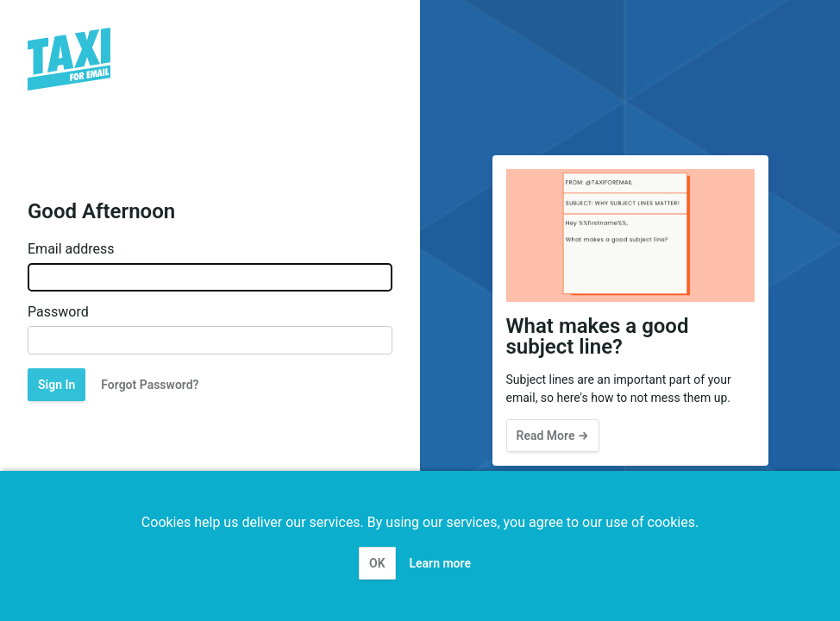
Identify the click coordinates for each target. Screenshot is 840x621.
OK (377, 563)
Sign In (56, 385)
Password (58, 312)
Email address (71, 249)
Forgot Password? (150, 385)
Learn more (440, 563)
